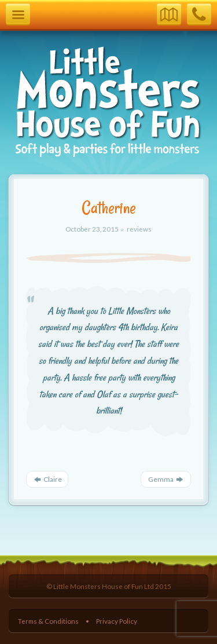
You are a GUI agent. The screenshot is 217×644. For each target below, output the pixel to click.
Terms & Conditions (48, 621)
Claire (47, 479)
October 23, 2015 (93, 229)
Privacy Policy (117, 621)
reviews (139, 229)
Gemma (166, 479)
